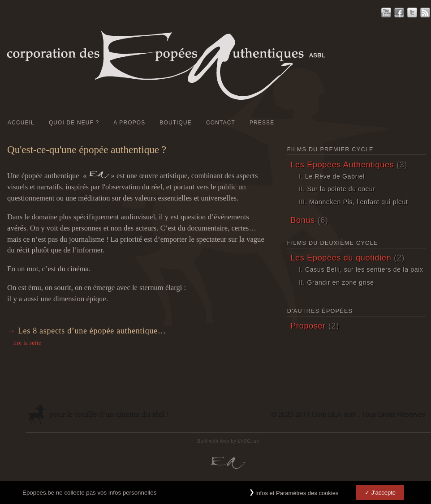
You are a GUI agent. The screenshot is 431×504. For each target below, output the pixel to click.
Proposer (308, 326)
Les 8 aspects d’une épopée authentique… (92, 331)
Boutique (176, 123)
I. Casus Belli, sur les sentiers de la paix (361, 269)
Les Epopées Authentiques (342, 165)
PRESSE (262, 123)
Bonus (303, 220)
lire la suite (27, 343)
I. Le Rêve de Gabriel (332, 176)
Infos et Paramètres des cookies (297, 496)
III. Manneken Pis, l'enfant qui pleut (353, 202)
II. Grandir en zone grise (336, 282)
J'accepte (383, 495)
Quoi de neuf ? (74, 123)
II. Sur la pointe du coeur (337, 189)
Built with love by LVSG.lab (228, 441)
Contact (221, 123)
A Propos (129, 123)
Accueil (21, 123)
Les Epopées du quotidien (341, 258)
